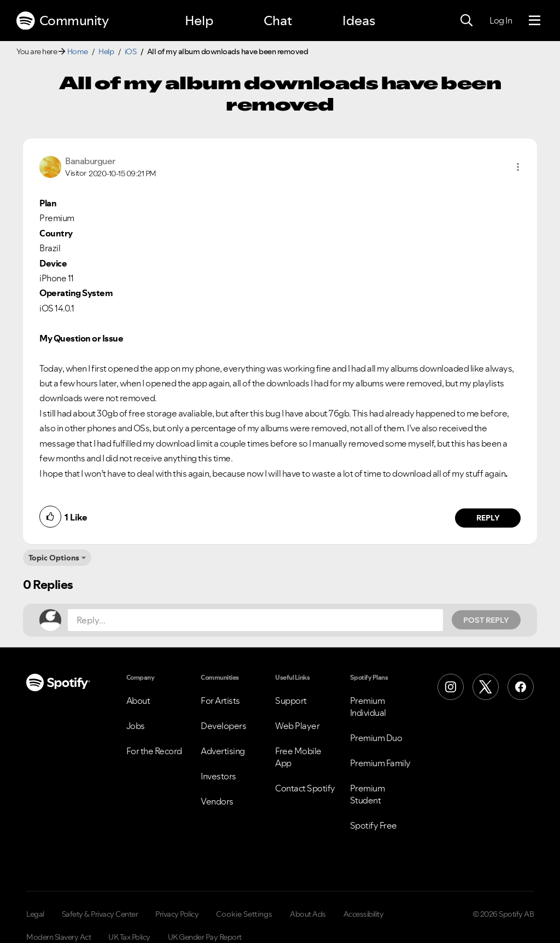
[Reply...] (255, 620)
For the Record (154, 751)
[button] (518, 167)
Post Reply (486, 620)
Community (62, 21)
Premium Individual (368, 707)
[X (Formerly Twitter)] (486, 687)
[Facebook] (521, 687)
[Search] (466, 21)
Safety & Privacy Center (100, 914)
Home (78, 51)
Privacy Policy (177, 914)
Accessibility (364, 914)
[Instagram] (451, 687)
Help (199, 21)
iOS (131, 51)
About (138, 701)
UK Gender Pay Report (205, 937)
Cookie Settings (244, 914)
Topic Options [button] (54, 558)
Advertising (223, 751)
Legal (35, 914)
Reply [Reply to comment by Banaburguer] (488, 518)
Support (291, 701)
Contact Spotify (305, 788)
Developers (223, 726)
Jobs (136, 726)
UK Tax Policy (129, 937)
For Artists (220, 701)
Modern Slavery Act (59, 937)
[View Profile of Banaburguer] (90, 161)
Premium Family (380, 763)
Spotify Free (374, 825)
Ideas (359, 21)
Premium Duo (376, 738)
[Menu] (535, 21)
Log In (501, 20)
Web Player (297, 726)
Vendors (217, 801)
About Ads (308, 914)
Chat (278, 21)
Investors (218, 776)
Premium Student (367, 794)
